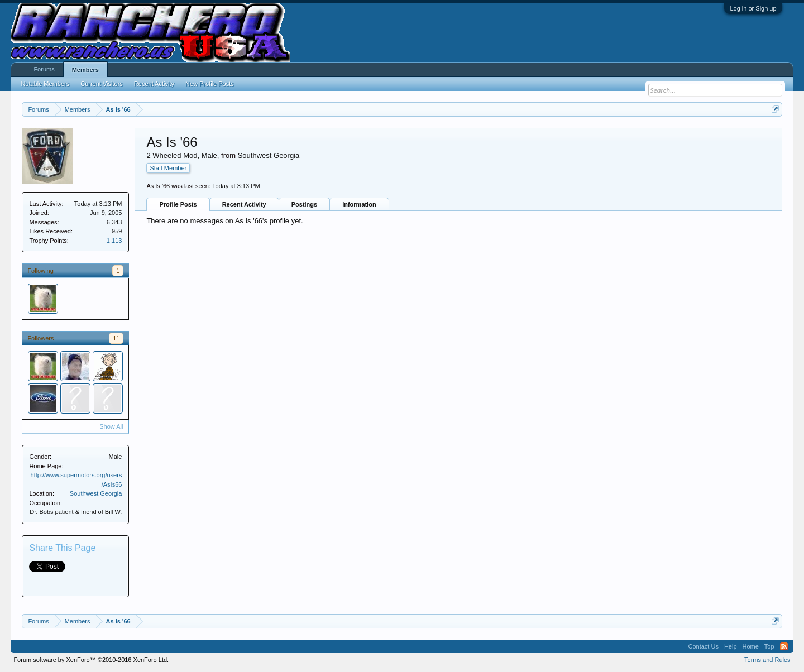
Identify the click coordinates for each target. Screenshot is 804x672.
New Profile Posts (210, 84)
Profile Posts (178, 204)
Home (751, 646)
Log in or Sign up (753, 8)
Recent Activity (244, 204)
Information (359, 204)
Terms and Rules (767, 660)
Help (731, 646)
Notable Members (45, 84)
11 (116, 338)
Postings (304, 204)
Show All (111, 426)
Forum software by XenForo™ (91, 660)
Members (85, 70)
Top (769, 646)
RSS (784, 646)
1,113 (114, 241)
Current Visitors (102, 84)
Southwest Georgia (96, 493)
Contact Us (703, 646)
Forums (44, 69)
